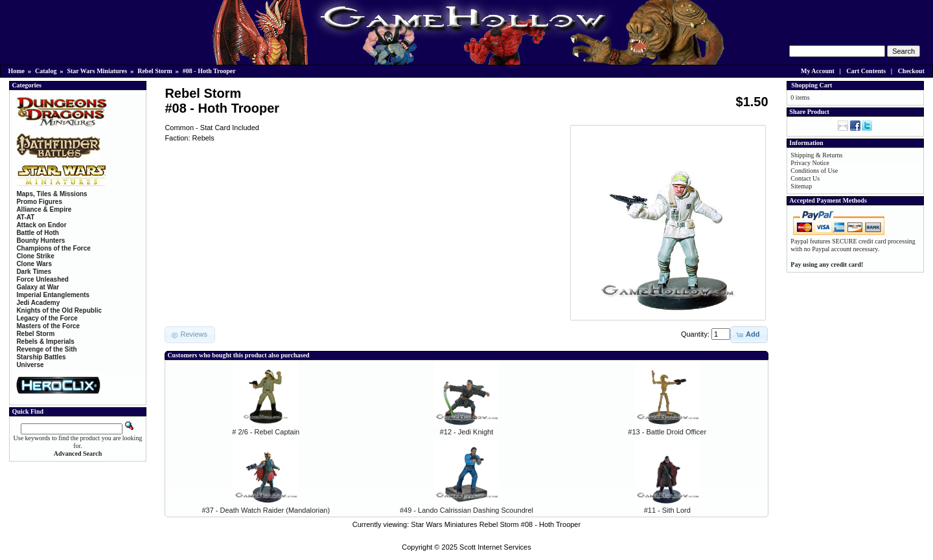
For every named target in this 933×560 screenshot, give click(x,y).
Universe (30, 365)
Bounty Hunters (40, 241)
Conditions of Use (814, 171)
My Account (818, 71)
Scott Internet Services (495, 547)
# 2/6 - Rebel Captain (266, 432)
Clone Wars (34, 264)
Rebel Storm (155, 71)
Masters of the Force (48, 326)
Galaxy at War (38, 287)
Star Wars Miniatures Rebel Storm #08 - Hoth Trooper (496, 524)
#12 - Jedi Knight (467, 432)
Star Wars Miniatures (97, 71)
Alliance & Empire (44, 209)
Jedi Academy (38, 303)
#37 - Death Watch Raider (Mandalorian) (266, 510)
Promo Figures (39, 202)
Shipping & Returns (816, 155)
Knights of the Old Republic (59, 310)
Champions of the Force (53, 248)
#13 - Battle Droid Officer (667, 432)
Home (17, 71)
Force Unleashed (42, 279)
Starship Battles (41, 357)
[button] (749, 335)
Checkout (911, 71)
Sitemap (801, 186)
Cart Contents (866, 71)
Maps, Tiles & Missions (52, 194)
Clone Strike (35, 256)
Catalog (46, 71)
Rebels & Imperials (45, 342)
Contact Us (805, 178)
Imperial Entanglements (53, 295)
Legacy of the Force (47, 318)
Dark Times (34, 272)
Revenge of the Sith (46, 349)
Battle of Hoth (38, 233)
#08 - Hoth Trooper (209, 71)
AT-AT (25, 217)
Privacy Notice (810, 163)
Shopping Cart (812, 85)
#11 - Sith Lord (667, 510)
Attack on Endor (41, 225)
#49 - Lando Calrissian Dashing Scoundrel (466, 510)
